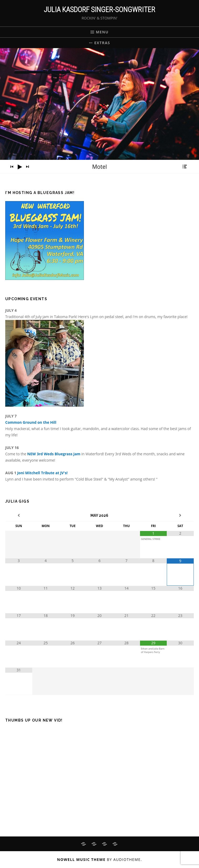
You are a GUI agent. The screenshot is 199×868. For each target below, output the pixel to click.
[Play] (20, 167)
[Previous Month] (19, 516)
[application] (99, 167)
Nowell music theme (81, 859)
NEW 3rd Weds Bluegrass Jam (54, 454)
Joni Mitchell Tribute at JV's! (42, 473)
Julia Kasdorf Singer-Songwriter (99, 10)
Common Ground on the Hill (31, 422)
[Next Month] (180, 516)
